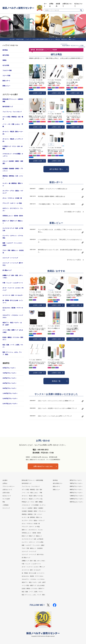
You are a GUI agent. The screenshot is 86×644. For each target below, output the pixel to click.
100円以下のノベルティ (9, 373)
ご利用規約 (6, 505)
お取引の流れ (6, 493)
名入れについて (7, 496)
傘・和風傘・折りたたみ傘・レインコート (13, 302)
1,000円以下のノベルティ (10, 393)
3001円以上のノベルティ (76, 502)
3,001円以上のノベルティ (10, 404)
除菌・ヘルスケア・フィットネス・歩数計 (13, 244)
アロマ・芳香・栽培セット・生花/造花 (13, 252)
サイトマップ (6, 508)
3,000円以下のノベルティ (10, 399)
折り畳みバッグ (7, 270)
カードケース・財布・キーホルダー (13, 295)
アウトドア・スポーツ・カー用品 (12, 203)
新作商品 (5, 50)
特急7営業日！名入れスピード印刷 (73, 46)
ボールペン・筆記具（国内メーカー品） (13, 133)
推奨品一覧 (56, 381)
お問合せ (5, 483)
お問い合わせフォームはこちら (43, 466)
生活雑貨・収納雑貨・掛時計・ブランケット (13, 170)
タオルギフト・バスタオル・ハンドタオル (13, 316)
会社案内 (5, 480)
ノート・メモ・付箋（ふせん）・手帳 (13, 125)
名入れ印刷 (6, 65)
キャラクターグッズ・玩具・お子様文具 (13, 229)
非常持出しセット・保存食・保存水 (13, 216)
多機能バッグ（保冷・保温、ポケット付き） (13, 277)
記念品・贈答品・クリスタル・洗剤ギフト (13, 339)
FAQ (4, 502)
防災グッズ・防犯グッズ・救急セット (13, 222)
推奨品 (4, 60)
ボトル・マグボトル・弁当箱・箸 (12, 198)
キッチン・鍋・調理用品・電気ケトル (13, 185)
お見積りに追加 (38, 93)
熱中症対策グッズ (8, 107)
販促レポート (6, 81)
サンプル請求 (6, 499)
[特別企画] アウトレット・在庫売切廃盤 (13, 100)
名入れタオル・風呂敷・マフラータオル (13, 309)
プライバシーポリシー (9, 486)
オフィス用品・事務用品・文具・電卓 (13, 118)
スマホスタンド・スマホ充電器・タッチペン (13, 155)
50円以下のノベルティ (9, 368)
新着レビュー (6, 86)
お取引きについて (7, 490)
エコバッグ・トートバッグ (10, 258)
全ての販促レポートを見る (73, 212)
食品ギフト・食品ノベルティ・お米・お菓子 (12, 324)
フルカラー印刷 (7, 70)
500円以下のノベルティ (9, 388)
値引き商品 (6, 55)
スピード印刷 (6, 76)
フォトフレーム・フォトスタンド (12, 112)
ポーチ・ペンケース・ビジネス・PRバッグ (13, 289)
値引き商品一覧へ (56, 169)
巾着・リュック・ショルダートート (13, 283)
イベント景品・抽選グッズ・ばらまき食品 (13, 331)
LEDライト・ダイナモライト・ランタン (13, 209)
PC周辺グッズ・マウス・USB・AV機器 (13, 148)
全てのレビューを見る (74, 260)
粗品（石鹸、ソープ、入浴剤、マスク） (13, 346)
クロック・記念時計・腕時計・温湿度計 (13, 162)
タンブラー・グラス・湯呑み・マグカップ (13, 192)
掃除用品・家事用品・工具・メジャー (13, 177)
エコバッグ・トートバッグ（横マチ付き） (13, 264)
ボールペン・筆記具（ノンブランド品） (13, 140)
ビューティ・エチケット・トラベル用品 (13, 237)
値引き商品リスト (58, 483)
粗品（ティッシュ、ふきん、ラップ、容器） (12, 353)
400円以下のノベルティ (9, 383)
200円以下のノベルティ (9, 378)
